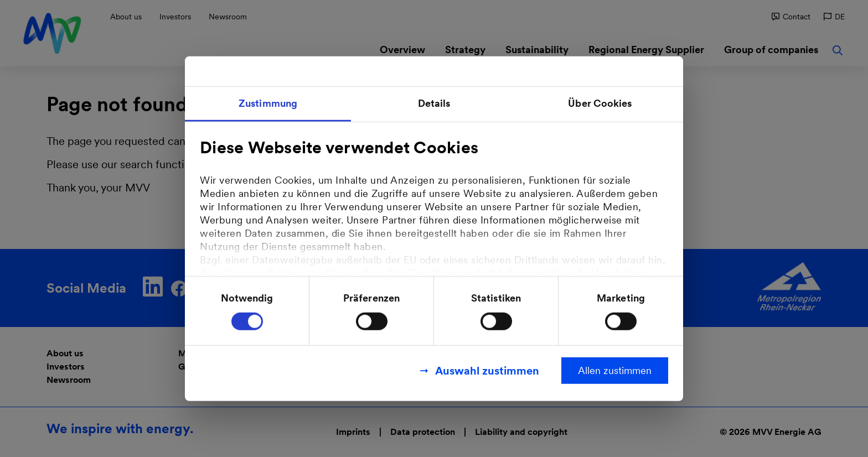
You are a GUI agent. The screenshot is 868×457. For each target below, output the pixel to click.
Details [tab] (434, 103)
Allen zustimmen (615, 370)
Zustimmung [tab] (268, 103)
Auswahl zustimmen (487, 370)
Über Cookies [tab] (600, 103)
